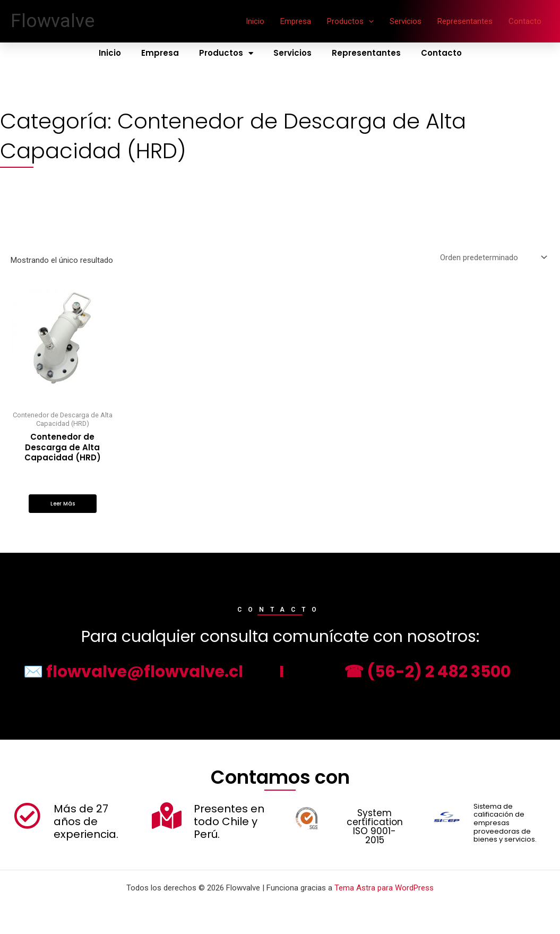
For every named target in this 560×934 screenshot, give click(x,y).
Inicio (255, 21)
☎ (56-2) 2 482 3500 (427, 672)
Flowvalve (53, 21)
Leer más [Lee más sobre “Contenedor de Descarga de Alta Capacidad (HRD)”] (63, 504)
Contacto (525, 21)
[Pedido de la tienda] (493, 257)
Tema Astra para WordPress (384, 888)
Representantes (465, 21)
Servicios (406, 21)
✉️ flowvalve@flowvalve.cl (133, 672)
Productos (350, 21)
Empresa (296, 21)
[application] (369, 21)
